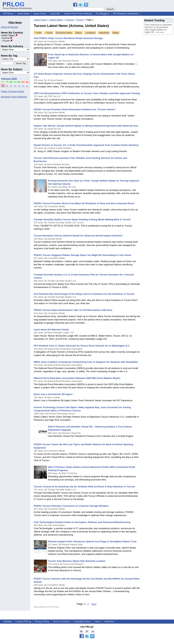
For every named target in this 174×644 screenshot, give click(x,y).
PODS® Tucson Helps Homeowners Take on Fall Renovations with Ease (73, 310)
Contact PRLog (23, 621)
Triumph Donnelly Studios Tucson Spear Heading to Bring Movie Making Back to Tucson (82, 219)
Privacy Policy (42, 621)
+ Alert (38, 33)
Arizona (7, 38)
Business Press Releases (14, 97)
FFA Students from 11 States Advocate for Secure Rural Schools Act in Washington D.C (82, 346)
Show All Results (9, 27)
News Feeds (40, 14)
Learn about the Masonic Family (51, 330)
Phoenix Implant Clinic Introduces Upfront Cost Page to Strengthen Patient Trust (92, 541)
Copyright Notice (82, 621)
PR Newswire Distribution (126, 14)
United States (9, 35)
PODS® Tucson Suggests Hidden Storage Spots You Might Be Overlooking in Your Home (82, 255)
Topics (78, 33)
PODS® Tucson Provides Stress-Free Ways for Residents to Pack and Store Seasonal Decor (84, 203)
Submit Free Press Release (78, 14)
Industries (104, 33)
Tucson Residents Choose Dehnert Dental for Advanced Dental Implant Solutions (78, 236)
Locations (90, 33)
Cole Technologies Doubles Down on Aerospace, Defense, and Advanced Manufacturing (82, 522)
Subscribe (55, 14)
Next (94, 604)
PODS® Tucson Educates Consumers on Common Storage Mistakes (71, 506)
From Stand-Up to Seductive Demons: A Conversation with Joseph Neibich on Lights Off (158, 29)
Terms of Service (62, 621)
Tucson (8, 41)
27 (3, 86)
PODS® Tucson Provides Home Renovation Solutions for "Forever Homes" (75, 109)
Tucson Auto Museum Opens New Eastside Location (77, 561)
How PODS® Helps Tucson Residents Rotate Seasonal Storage (68, 38)
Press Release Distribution (17, 7)
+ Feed (49, 33)
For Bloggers (102, 14)
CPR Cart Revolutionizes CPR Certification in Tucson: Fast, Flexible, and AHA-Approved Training (87, 93)
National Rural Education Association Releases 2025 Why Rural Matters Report (77, 378)
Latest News (23, 14)
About (98, 621)
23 (19, 86)
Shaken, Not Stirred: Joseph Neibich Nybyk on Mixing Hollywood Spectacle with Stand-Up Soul (86, 126)
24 (15, 86)
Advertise (109, 621)
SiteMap (7, 621)
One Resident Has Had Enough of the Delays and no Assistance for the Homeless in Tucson (84, 294)
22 (23, 86)
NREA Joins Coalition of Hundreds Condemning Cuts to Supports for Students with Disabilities (86, 362)
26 (7, 86)
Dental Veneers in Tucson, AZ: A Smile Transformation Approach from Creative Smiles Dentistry (86, 145)
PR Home (8, 14)
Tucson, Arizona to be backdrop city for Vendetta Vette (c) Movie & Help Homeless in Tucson (84, 487)
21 (27, 86)
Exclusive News (64, 33)
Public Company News (13, 91)
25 (11, 86)
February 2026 (9, 79)
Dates (116, 33)
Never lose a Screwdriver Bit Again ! (54, 394)
